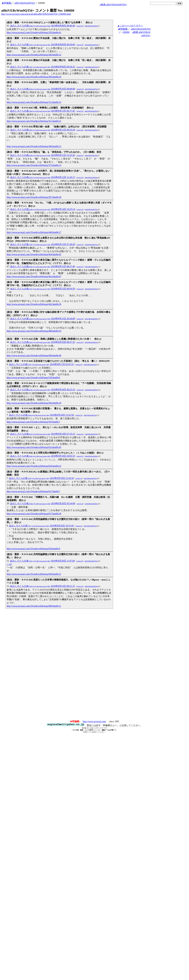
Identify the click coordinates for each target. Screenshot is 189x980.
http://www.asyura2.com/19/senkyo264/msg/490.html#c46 (34, 355)
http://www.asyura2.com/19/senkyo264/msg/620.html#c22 (34, 466)
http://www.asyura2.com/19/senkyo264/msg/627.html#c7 (33, 491)
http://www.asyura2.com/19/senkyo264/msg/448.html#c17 (34, 232)
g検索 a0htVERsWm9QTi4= (113, 5)
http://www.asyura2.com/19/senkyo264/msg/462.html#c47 (34, 276)
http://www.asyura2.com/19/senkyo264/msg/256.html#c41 (34, 32)
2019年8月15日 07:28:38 (63, 244)
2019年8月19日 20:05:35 (63, 456)
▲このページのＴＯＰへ (130, 26)
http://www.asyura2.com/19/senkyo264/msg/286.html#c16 (34, 77)
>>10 (9, 564)
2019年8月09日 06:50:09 (63, 45)
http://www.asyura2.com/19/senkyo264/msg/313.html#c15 (34, 102)
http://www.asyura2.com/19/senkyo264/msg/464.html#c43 (34, 254)
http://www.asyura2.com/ (94, 721)
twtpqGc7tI (80, 26)
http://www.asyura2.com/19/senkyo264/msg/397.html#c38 (34, 197)
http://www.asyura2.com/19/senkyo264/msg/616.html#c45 (34, 447)
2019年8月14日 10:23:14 (63, 209)
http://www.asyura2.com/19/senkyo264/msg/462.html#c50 (34, 304)
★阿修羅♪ (7, 3)
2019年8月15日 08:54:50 (63, 289)
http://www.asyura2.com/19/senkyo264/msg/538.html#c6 (33, 378)
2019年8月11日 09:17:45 (63, 111)
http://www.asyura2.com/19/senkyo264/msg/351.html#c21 (34, 121)
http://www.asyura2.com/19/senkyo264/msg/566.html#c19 (34, 403)
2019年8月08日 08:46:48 (63, 26)
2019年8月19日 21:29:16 (62, 478)
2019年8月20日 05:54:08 (63, 503)
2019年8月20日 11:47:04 (63, 561)
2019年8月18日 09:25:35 (63, 390)
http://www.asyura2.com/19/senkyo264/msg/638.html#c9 (33, 549)
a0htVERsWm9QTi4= (25, 3)
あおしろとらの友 (30, 26)
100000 (126, 32)
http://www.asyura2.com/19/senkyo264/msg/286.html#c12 (34, 55)
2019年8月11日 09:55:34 (63, 130)
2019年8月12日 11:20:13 (63, 177)
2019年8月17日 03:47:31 (62, 364)
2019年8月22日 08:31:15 (63, 586)
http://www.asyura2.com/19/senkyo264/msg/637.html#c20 (34, 514)
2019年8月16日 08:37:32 (63, 342)
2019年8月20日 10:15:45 (62, 526)
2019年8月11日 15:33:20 (63, 155)
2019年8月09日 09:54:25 (63, 67)
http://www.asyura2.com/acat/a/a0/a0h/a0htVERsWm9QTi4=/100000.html (36, 14)
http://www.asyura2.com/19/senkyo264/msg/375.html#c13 (34, 165)
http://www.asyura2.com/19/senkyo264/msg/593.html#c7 (33, 422)
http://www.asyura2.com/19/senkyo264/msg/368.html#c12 (34, 146)
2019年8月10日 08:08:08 (63, 89)
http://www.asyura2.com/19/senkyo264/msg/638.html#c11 (34, 574)
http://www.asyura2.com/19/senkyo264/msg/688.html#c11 (34, 606)
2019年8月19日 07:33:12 (63, 434)
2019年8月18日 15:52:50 (62, 415)
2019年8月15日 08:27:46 (63, 266)
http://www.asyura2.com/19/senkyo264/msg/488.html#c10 (34, 331)
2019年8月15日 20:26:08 (63, 319)
